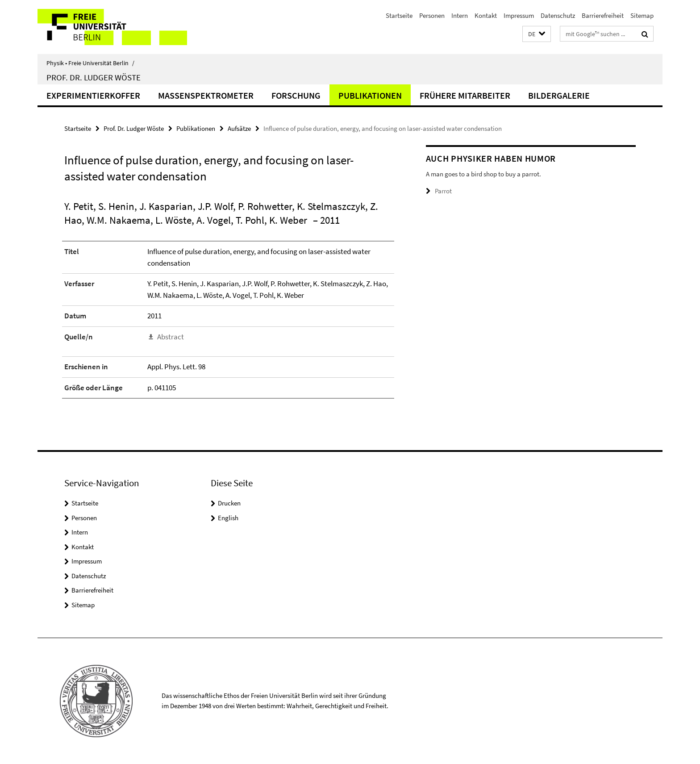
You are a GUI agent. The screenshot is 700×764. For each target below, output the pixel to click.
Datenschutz (558, 15)
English (228, 518)
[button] (537, 34)
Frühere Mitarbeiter (465, 95)
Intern (460, 15)
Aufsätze (239, 128)
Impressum (519, 15)
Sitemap (642, 15)
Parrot (443, 191)
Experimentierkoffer (93, 95)
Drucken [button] (229, 503)
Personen (432, 15)
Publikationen (370, 95)
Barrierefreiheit (603, 15)
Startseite (399, 15)
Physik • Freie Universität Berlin (90, 63)
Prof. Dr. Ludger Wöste (94, 77)
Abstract (171, 337)
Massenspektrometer (206, 95)
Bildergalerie (559, 95)
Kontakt (486, 15)
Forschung (296, 95)
